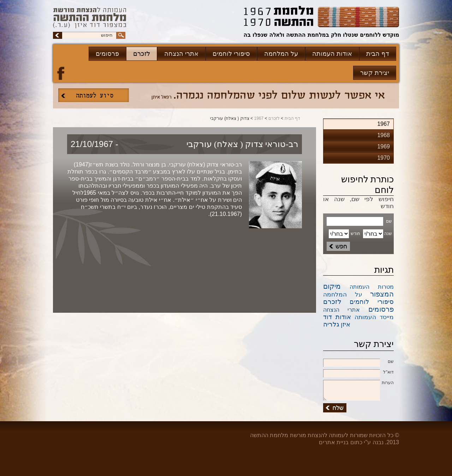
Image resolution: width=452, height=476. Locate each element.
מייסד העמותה (374, 317)
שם (358, 362)
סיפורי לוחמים (231, 54)
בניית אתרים (334, 442)
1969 (383, 146)
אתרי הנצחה (181, 54)
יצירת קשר (375, 73)
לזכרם (142, 54)
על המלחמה (281, 54)
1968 (383, 135)
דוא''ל (358, 372)
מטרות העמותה (372, 287)
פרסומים (107, 54)
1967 (259, 118)
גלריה (331, 324)
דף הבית (378, 54)
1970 (383, 158)
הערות (358, 383)
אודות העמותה (332, 54)
